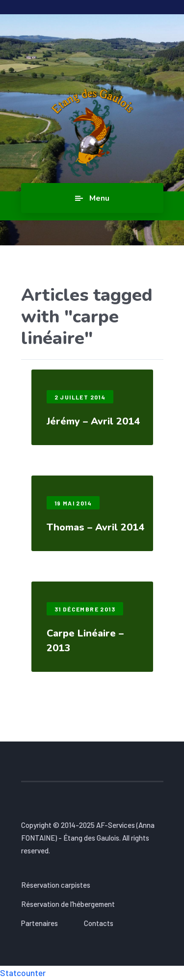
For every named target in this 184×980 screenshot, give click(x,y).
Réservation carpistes (56, 885)
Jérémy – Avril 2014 (93, 421)
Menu (99, 198)
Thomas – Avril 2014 (95, 527)
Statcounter (23, 973)
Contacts (99, 923)
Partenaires (39, 923)
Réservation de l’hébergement (68, 904)
